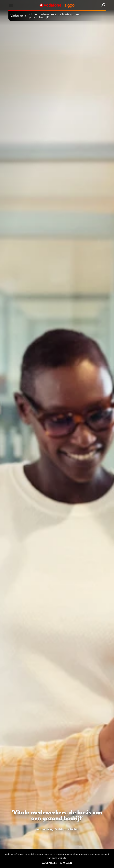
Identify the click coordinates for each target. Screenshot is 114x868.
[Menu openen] (11, 6)
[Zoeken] (103, 5)
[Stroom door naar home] (57, 5)
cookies (39, 864)
